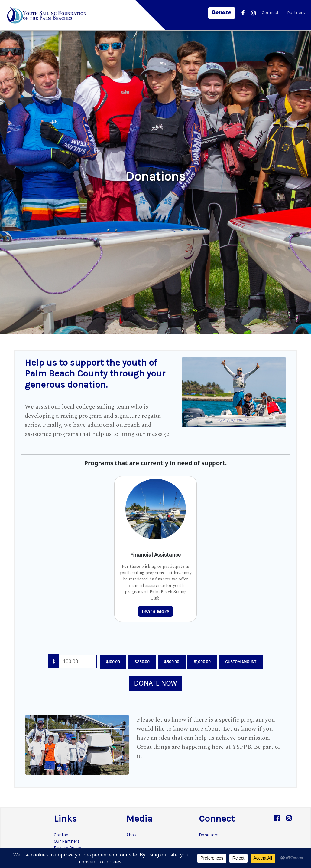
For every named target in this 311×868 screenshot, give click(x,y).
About (132, 835)
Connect (270, 13)
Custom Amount (241, 662)
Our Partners (67, 841)
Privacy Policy (67, 848)
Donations (209, 835)
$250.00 (142, 662)
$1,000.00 (202, 662)
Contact (62, 835)
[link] (222, 13)
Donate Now (156, 683)
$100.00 (113, 662)
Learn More (155, 611)
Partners (296, 13)
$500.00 (172, 662)
